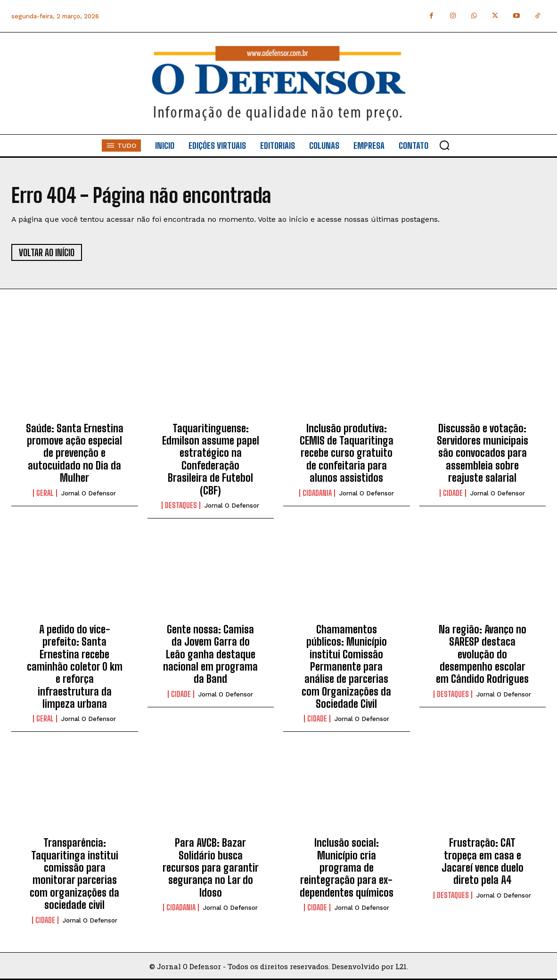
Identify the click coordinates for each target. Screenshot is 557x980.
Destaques (181, 505)
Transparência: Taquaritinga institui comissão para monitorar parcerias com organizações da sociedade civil (74, 874)
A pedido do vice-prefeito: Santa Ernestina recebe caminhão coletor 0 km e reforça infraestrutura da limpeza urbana (75, 667)
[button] (444, 145)
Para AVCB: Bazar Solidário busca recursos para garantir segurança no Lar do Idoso (211, 868)
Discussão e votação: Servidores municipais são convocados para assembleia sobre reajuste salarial (483, 453)
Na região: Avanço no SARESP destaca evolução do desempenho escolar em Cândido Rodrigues (482, 654)
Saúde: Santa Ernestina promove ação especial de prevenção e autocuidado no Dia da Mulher (75, 453)
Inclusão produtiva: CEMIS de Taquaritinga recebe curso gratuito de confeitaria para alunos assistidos (347, 453)
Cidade (453, 493)
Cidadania (317, 493)
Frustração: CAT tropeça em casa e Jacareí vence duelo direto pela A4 (483, 861)
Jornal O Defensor (89, 493)
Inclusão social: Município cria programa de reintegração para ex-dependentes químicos (347, 868)
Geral (45, 493)
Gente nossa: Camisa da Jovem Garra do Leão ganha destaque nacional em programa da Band (210, 654)
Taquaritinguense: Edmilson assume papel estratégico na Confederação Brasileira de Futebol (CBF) (211, 459)
